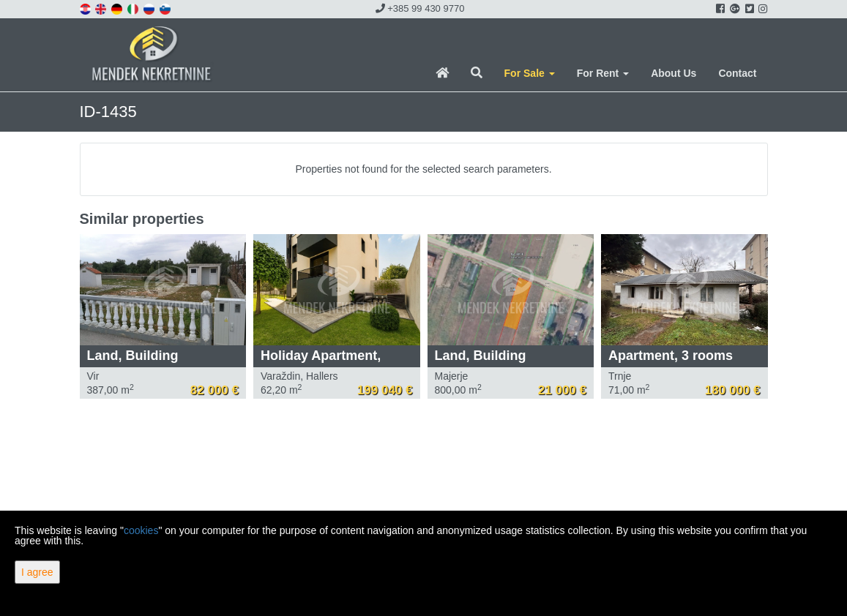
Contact (737, 73)
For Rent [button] (603, 73)
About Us (674, 73)
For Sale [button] (530, 73)
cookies (141, 530)
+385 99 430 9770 (420, 8)
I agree (37, 572)
